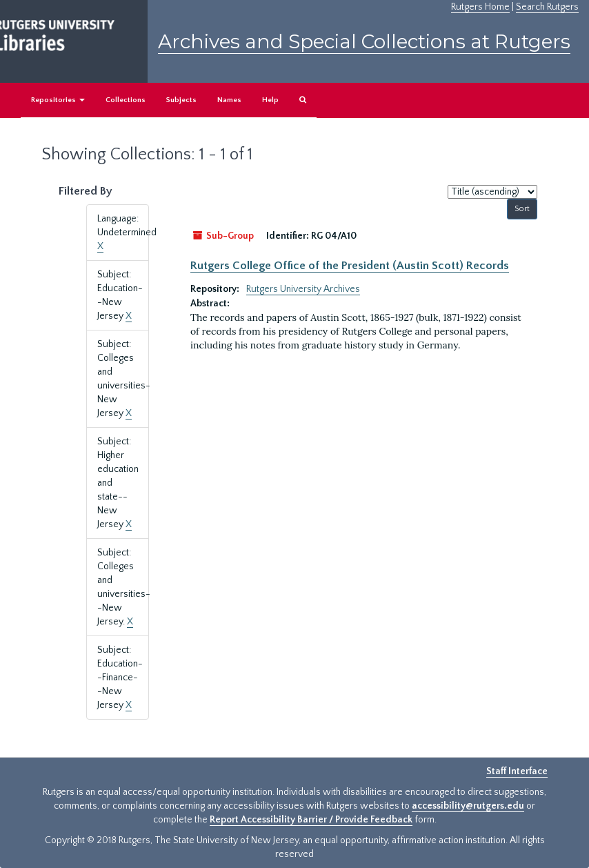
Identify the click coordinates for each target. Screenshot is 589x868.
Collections (126, 100)
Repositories (58, 100)
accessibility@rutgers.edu (468, 806)
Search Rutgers (547, 7)
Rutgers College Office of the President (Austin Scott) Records (350, 266)
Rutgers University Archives (303, 289)
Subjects (181, 100)
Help (270, 100)
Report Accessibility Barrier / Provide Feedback (311, 820)
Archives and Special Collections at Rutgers (364, 41)
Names (229, 100)
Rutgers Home (480, 7)
